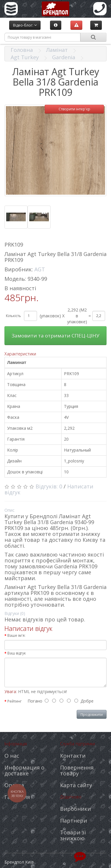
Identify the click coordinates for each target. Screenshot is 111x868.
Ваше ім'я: (16, 635)
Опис (9, 510)
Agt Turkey (25, 57)
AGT (40, 269)
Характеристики (20, 354)
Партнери (74, 821)
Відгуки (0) (15, 613)
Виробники (75, 809)
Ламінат (57, 50)
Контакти (73, 756)
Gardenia (64, 57)
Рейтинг (15, 701)
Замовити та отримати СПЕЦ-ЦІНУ (55, 335)
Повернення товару (77, 770)
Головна (22, 50)
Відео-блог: (25, 25)
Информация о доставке (24, 770)
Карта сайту (76, 785)
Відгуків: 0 (49, 486)
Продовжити (92, 714)
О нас (12, 756)
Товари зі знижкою (73, 835)
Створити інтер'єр (74, 109)
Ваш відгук (17, 653)
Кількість (13, 316)
